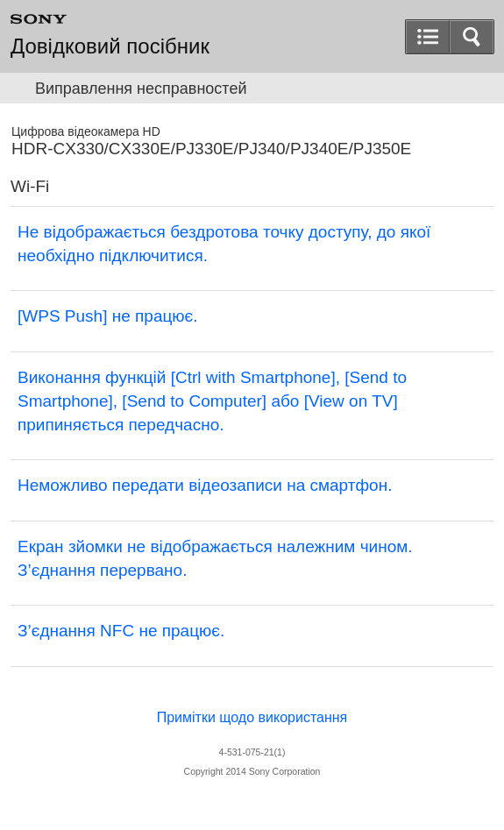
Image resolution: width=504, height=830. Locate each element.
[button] (472, 37)
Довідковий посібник (110, 46)
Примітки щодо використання (252, 717)
